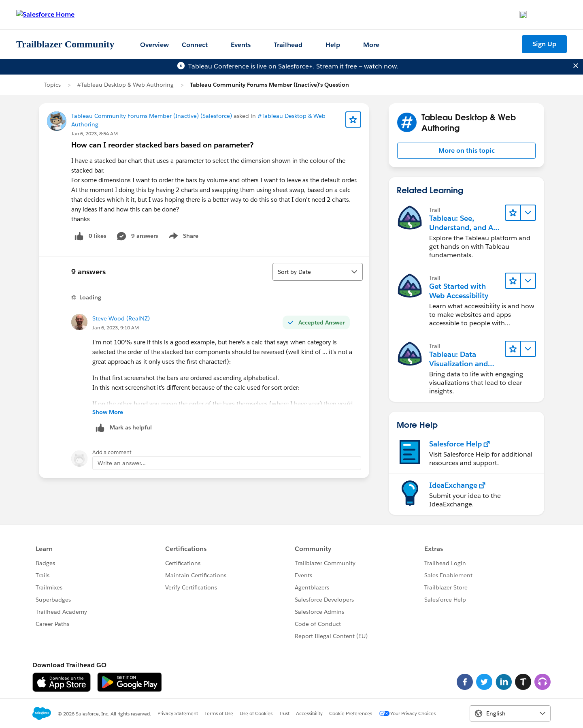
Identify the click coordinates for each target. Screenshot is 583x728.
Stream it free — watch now (356, 66)
